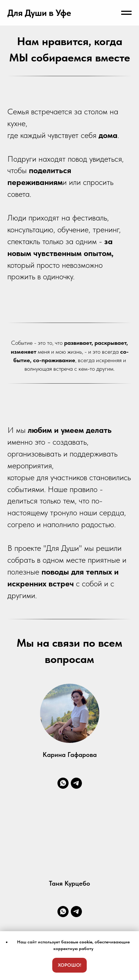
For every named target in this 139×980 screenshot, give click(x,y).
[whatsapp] (63, 783)
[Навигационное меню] (126, 13)
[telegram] (76, 783)
